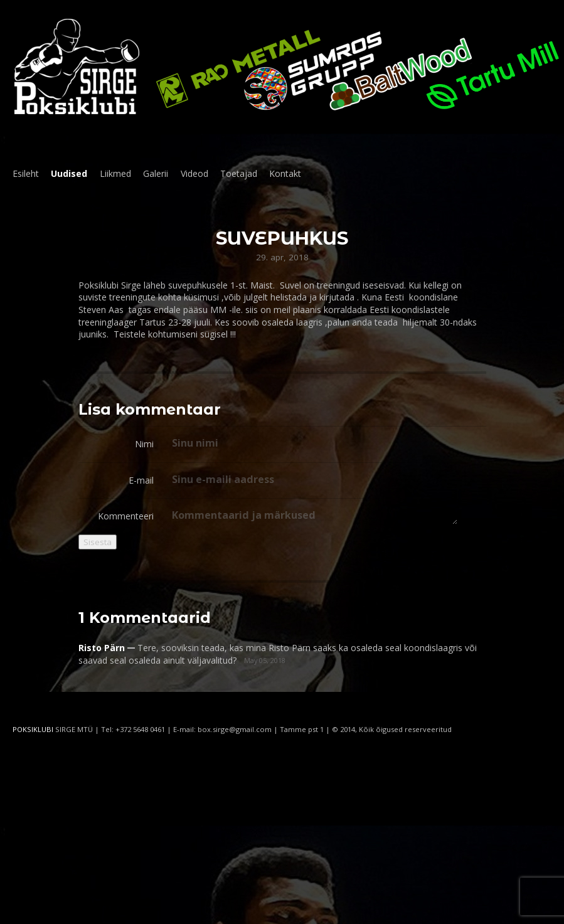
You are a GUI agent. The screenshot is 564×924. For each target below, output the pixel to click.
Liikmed (115, 173)
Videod (194, 173)
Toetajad (239, 173)
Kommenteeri (126, 516)
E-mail (141, 480)
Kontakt (285, 173)
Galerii (156, 173)
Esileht (26, 173)
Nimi (144, 444)
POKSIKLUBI (33, 729)
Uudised (69, 173)
